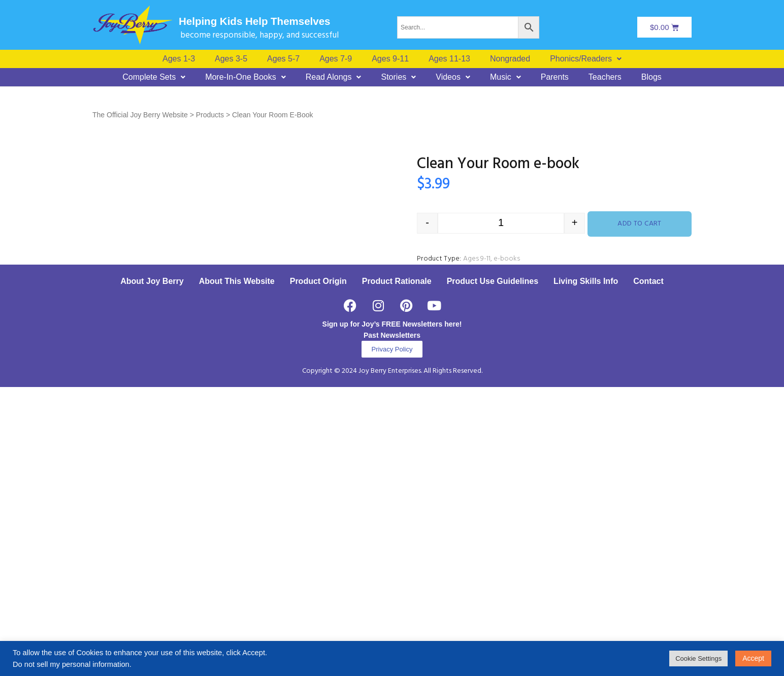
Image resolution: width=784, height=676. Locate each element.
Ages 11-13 (449, 59)
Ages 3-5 (231, 59)
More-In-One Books (246, 77)
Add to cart (640, 224)
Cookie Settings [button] (698, 658)
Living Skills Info (586, 570)
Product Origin (318, 570)
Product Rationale (397, 570)
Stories (398, 77)
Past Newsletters (392, 624)
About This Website (237, 570)
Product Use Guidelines (493, 570)
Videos (453, 77)
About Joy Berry (152, 570)
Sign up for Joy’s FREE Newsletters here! (392, 613)
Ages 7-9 (336, 59)
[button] (586, 59)
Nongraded (510, 59)
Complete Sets (154, 77)
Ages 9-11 (390, 59)
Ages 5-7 (283, 59)
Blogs (651, 77)
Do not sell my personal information (71, 664)
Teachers (605, 77)
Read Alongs (334, 77)
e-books (507, 259)
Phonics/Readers (586, 59)
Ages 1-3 (179, 59)
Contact (648, 570)
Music (505, 77)
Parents (555, 77)
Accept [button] (753, 658)
